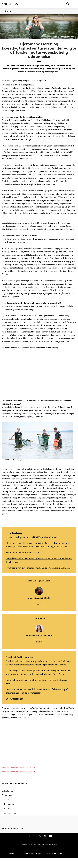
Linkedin (9, 804)
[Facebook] (35, 836)
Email (8, 809)
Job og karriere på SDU (34, 853)
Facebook (7, 795)
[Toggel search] (68, 4)
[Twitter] (40, 836)
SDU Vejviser (9, 853)
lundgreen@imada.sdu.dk (28, 81)
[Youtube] (50, 836)
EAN (55, 844)
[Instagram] (45, 836)
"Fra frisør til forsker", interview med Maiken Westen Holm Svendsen (38, 568)
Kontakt (39, 604)
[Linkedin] (30, 836)
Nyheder (8, 11)
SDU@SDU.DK (36, 844)
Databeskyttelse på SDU (54, 853)
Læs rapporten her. (14, 699)
